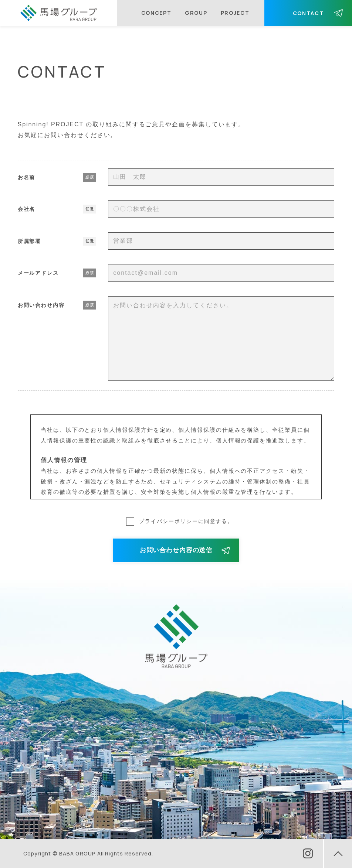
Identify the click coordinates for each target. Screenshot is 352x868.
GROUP (196, 13)
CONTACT (308, 13)
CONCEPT (156, 13)
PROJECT (235, 13)
